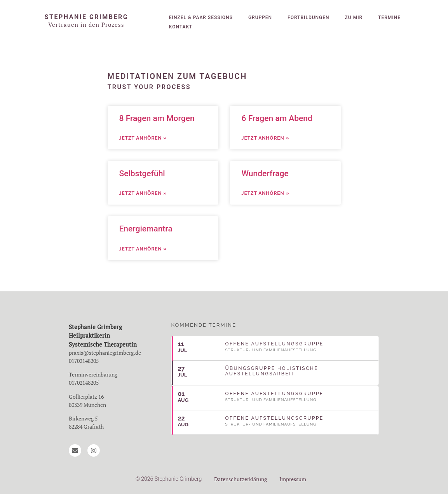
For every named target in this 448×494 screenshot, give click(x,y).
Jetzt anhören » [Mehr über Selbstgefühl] (143, 193)
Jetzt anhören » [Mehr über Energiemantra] (143, 249)
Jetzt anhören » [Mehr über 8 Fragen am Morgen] (143, 138)
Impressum (293, 479)
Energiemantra (146, 229)
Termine (389, 18)
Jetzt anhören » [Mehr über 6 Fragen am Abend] (266, 138)
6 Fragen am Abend (277, 118)
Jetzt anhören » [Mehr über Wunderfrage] (266, 193)
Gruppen (260, 18)
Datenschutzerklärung (241, 479)
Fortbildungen (308, 18)
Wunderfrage (265, 173)
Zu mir (354, 18)
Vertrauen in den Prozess (86, 25)
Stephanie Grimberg (86, 17)
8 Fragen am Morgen (157, 118)
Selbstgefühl (142, 173)
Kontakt (181, 27)
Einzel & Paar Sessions (201, 18)
